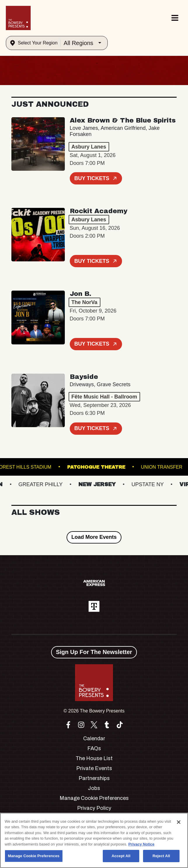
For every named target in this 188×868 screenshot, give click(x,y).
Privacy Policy (94, 808)
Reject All (161, 856)
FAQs (94, 748)
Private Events (94, 768)
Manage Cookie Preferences (94, 798)
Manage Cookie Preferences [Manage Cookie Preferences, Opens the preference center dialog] (34, 856)
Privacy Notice (141, 844)
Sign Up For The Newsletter (94, 652)
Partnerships (94, 778)
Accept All (121, 856)
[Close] (179, 822)
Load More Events (94, 537)
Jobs (94, 788)
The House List (94, 758)
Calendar (94, 738)
